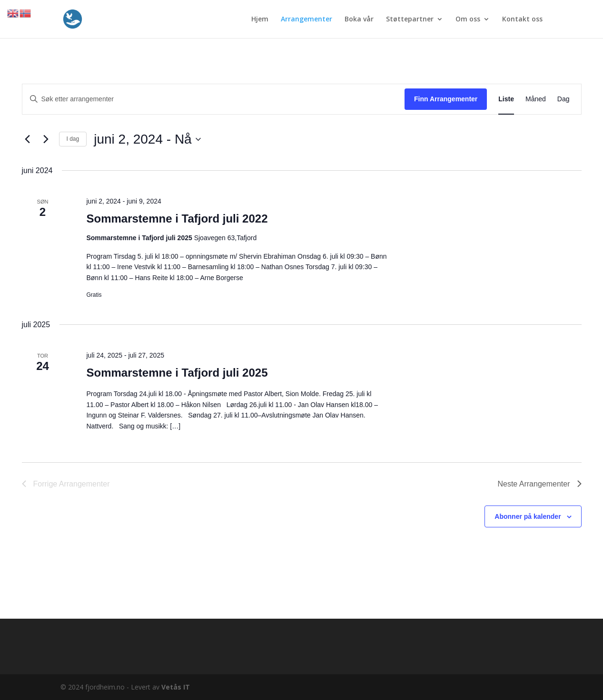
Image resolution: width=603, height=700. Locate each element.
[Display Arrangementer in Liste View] (506, 99)
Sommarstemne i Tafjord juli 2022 (177, 219)
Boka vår (359, 19)
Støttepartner (410, 19)
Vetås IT (176, 687)
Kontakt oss (522, 19)
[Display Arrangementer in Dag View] (563, 99)
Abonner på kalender (528, 516)
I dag (73, 139)
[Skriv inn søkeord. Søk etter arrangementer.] (214, 99)
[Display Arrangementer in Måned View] (536, 99)
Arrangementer (306, 19)
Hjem (260, 19)
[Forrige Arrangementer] (28, 139)
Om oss (468, 19)
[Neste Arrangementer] (46, 139)
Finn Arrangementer (446, 99)
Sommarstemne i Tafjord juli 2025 (177, 373)
